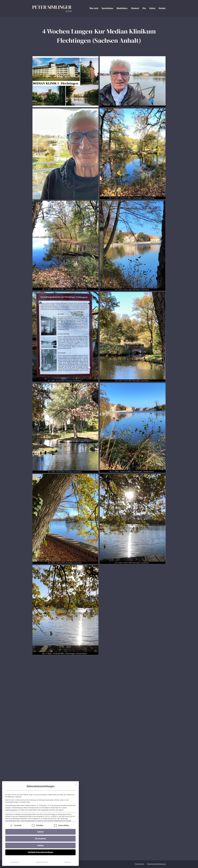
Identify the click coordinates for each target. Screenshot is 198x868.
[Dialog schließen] (76, 784)
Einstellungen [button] (45, 810)
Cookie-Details (15, 862)
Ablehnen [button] (41, 845)
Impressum (67, 862)
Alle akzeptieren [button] (40, 839)
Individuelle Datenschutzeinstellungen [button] (40, 852)
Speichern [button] (40, 832)
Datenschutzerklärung (11, 810)
